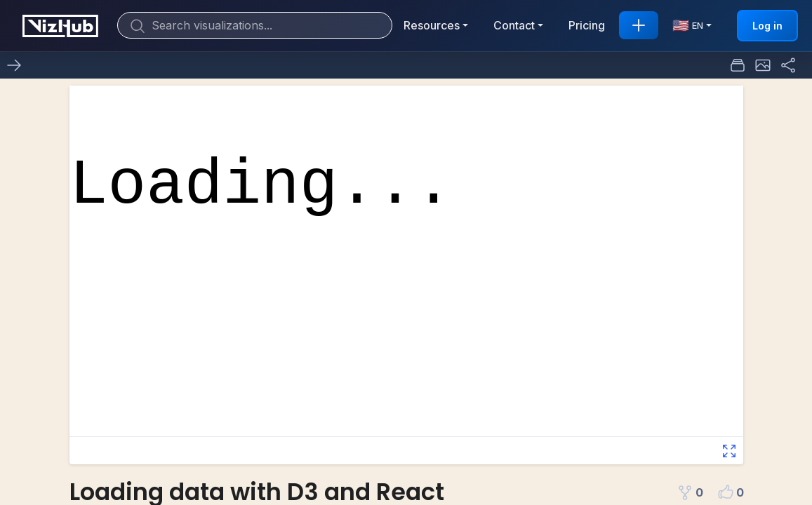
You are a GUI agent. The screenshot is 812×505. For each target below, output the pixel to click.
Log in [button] (767, 26)
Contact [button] (514, 25)
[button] (763, 65)
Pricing (587, 25)
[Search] (255, 25)
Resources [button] (432, 25)
